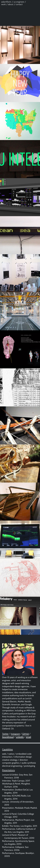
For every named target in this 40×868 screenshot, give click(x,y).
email (28, 737)
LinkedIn (20, 737)
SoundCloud (8, 737)
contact (19, 4)
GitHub (26, 734)
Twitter (5, 734)
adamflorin (7, 2)
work (3, 4)
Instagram (15, 734)
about (11, 4)
